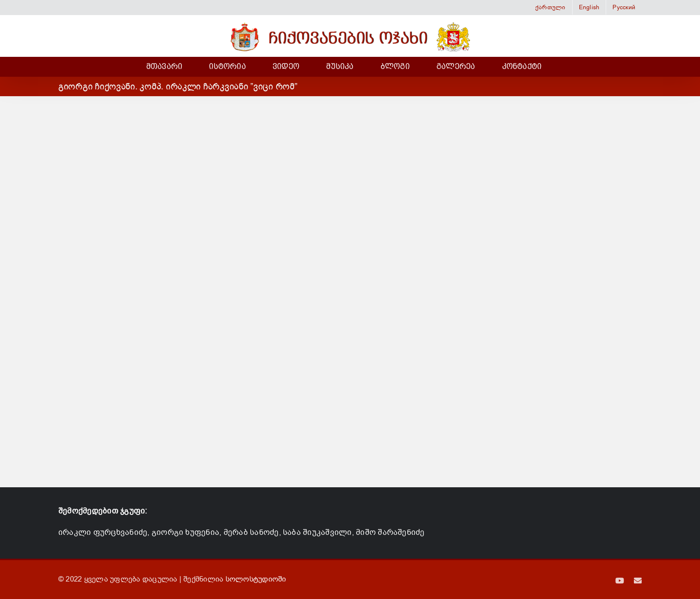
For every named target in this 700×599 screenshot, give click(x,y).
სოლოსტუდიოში (256, 579)
